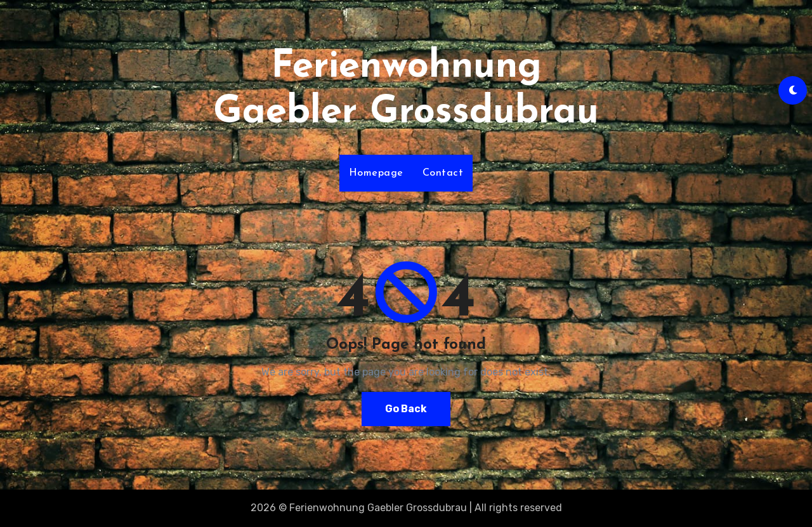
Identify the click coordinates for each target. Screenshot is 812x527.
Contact (443, 173)
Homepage (376, 173)
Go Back (406, 409)
